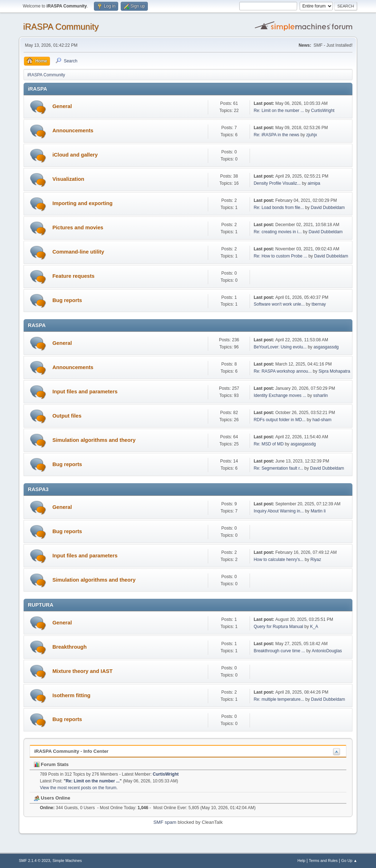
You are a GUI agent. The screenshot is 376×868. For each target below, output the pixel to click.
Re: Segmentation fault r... (278, 468)
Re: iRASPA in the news (276, 135)
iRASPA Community (61, 27)
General (62, 106)
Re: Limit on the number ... (279, 111)
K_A (314, 627)
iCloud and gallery (75, 155)
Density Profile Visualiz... (277, 183)
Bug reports (67, 300)
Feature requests (74, 276)
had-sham (322, 420)
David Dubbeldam (328, 208)
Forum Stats (51, 764)
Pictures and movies (78, 228)
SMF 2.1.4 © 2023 (35, 861)
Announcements (73, 131)
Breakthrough (70, 647)
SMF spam (165, 822)
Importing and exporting (83, 203)
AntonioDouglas (327, 651)
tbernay (319, 304)
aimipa (314, 183)
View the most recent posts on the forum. (79, 788)
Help (301, 861)
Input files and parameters (85, 392)
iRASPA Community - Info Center (71, 751)
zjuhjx (312, 135)
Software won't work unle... (279, 304)
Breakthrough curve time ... (279, 651)
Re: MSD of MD (269, 444)
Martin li (318, 511)
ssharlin (320, 395)
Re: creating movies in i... (278, 232)
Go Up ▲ (349, 861)
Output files (67, 416)
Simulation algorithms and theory (94, 440)
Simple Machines (67, 861)
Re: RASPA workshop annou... (282, 371)
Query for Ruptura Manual (278, 627)
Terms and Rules (323, 861)
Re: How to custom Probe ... (280, 256)
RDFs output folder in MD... (279, 420)
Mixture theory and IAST (83, 671)
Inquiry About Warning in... (279, 511)
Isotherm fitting (72, 695)
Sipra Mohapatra (334, 371)
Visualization (68, 179)
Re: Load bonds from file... (279, 208)
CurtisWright (323, 111)
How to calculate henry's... (279, 560)
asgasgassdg (326, 347)
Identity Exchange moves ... (280, 395)
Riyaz (316, 560)
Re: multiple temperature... (279, 699)
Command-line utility (78, 252)
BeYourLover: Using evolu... (280, 347)
